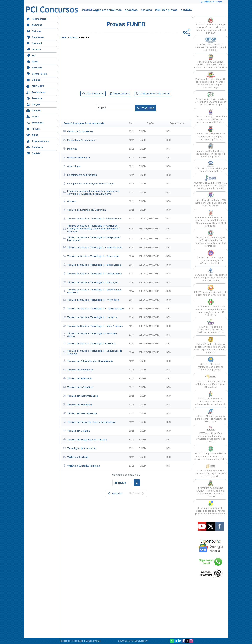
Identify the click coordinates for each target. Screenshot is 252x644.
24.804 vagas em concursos (102, 10)
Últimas (33, 80)
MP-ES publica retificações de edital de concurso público (211, 290)
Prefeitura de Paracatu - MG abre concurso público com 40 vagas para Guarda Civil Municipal (211, 218)
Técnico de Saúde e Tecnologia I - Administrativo (92, 219)
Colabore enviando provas (153, 94)
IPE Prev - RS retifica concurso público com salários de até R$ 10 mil (211, 326)
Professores (36, 92)
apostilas (131, 10)
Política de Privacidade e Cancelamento (80, 641)
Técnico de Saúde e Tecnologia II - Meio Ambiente (93, 326)
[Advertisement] (97, 64)
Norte (32, 61)
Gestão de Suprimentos (78, 131)
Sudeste (34, 49)
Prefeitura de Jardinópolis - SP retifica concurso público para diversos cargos (211, 99)
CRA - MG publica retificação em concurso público (211, 167)
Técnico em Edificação (78, 378)
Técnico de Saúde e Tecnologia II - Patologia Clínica (90, 335)
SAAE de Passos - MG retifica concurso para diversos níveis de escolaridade (211, 274)
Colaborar (35, 147)
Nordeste (34, 67)
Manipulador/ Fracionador (79, 140)
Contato (33, 153)
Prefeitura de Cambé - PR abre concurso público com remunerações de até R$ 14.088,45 (211, 308)
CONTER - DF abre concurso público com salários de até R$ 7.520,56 (211, 381)
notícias (146, 10)
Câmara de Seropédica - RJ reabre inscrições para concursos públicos (211, 133)
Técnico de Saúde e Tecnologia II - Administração (93, 247)
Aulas (32, 135)
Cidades (34, 110)
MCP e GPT (35, 86)
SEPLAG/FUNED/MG (149, 219)
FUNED (142, 131)
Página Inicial (37, 18)
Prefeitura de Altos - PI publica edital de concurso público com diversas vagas (211, 508)
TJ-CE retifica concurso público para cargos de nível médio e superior (211, 470)
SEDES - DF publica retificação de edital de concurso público (211, 364)
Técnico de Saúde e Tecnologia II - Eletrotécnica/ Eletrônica (92, 291)
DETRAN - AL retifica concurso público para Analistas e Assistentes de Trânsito (211, 434)
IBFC (168, 131)
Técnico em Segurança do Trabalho (85, 439)
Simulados (35, 122)
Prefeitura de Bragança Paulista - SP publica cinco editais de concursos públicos (211, 61)
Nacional (34, 43)
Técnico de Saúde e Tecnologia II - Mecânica (90, 317)
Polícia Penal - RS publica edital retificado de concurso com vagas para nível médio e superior (211, 345)
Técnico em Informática (78, 387)
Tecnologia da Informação (80, 448)
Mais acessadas (93, 94)
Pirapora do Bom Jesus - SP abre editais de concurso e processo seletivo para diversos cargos (211, 80)
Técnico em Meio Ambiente (80, 413)
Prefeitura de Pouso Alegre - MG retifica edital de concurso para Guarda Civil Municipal (211, 239)
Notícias (34, 31)
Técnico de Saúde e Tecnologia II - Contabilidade (92, 274)
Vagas (33, 116)
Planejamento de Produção (80, 175)
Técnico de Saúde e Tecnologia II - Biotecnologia (92, 265)
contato (186, 10)
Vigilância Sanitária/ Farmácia (81, 466)
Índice (120, 483)
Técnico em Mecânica (77, 405)
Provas (33, 128)
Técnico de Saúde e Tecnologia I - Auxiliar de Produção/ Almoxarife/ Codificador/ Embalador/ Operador (91, 228)
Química (70, 201)
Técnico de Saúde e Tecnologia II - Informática (91, 300)
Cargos (33, 104)
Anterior (116, 493)
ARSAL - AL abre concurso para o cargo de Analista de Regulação (211, 416)
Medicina (70, 149)
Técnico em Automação (78, 370)
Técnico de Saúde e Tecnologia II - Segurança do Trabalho (93, 352)
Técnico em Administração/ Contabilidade (88, 361)
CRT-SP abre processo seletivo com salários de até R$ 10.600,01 (211, 44)
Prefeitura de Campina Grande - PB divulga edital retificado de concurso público (211, 489)
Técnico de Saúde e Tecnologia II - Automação (91, 256)
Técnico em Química (76, 431)
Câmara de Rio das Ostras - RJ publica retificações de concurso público (211, 151)
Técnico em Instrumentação (80, 396)
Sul (31, 55)
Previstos (34, 98)
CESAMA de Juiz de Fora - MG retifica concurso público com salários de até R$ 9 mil (211, 182)
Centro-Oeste (37, 73)
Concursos (35, 37)
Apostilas (34, 25)
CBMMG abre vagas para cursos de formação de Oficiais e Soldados (211, 257)
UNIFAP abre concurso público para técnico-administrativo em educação (211, 398)
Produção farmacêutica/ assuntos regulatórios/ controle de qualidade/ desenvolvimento (91, 192)
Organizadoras (38, 141)
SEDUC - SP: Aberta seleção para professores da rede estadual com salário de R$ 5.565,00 (211, 25)
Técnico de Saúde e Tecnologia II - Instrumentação (93, 308)
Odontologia (72, 166)
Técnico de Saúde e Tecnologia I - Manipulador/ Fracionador (92, 239)
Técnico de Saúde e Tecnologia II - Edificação (91, 282)
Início (64, 37)
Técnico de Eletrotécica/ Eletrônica (84, 210)
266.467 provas (166, 10)
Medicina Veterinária (76, 157)
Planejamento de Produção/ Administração (89, 184)
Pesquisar (146, 108)
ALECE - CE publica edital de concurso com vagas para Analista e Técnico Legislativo (211, 453)
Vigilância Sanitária (76, 457)
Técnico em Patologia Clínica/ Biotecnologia (89, 422)
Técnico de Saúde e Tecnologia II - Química (89, 343)
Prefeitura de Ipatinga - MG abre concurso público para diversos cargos (211, 200)
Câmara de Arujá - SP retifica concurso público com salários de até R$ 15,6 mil (211, 116)
